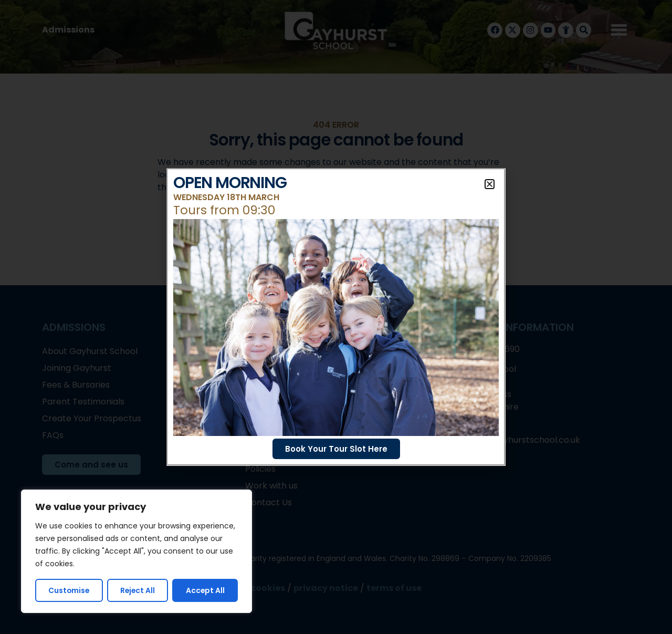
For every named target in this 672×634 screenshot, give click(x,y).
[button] (490, 184)
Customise (69, 590)
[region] (136, 552)
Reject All (138, 590)
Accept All (206, 590)
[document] (336, 317)
